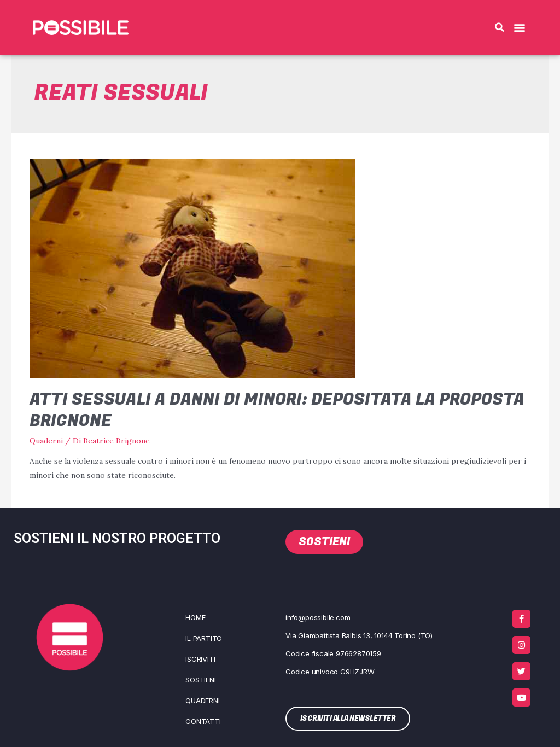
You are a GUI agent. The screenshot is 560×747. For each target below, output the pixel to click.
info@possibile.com (318, 617)
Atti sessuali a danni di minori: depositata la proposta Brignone (277, 410)
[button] (499, 27)
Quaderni (46, 441)
